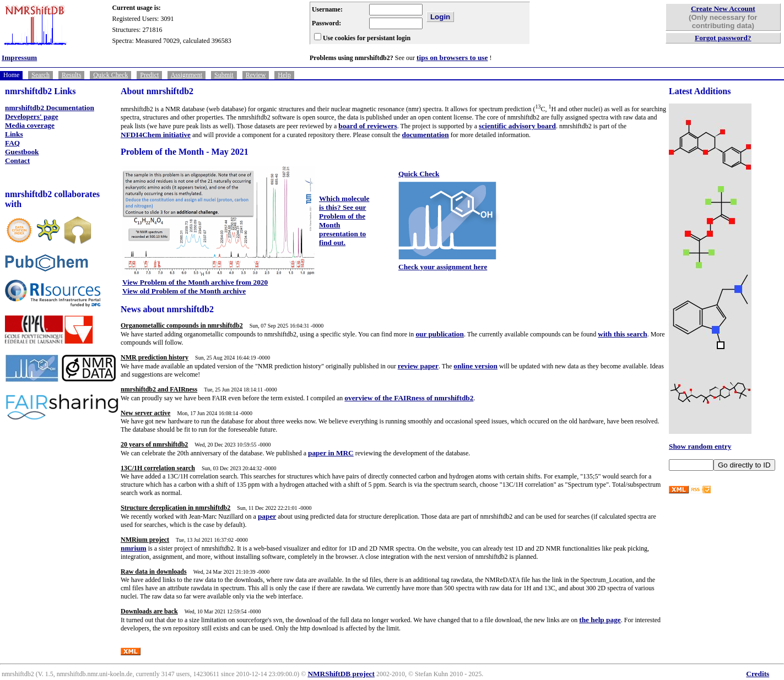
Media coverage (30, 125)
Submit (224, 75)
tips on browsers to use (452, 58)
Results (71, 75)
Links (14, 134)
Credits (758, 674)
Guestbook (22, 152)
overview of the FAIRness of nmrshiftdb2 (409, 398)
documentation (426, 135)
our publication (440, 334)
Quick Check (110, 75)
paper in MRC (331, 453)
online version (475, 366)
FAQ (12, 143)
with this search (622, 334)
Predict (149, 75)
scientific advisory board (517, 126)
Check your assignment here (443, 267)
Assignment (186, 75)
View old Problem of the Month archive (184, 291)
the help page (600, 620)
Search (40, 75)
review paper (418, 366)
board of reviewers (367, 126)
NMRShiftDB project (341, 674)
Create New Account (723, 9)
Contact (17, 161)
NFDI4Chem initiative (156, 135)
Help (284, 75)
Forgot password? (723, 38)
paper (267, 516)
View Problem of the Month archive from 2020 (195, 282)
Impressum (19, 58)
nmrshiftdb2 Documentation (50, 108)
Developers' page (32, 116)
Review (256, 75)
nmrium (134, 548)
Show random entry (700, 446)
